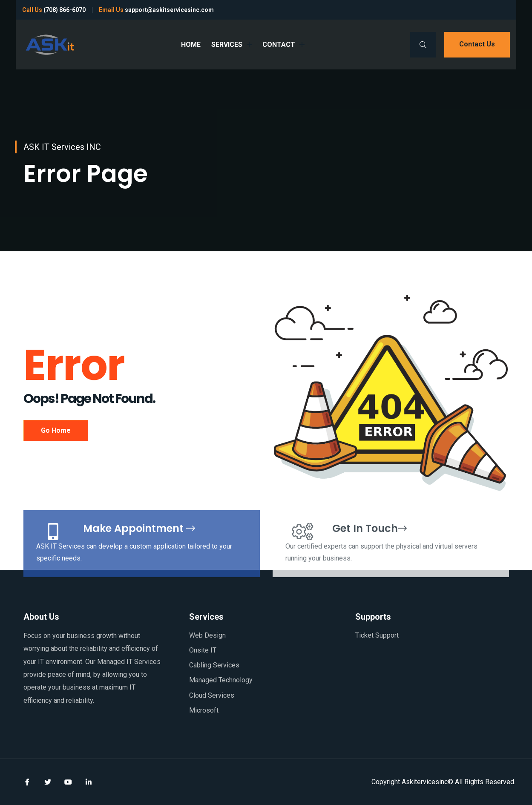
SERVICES (231, 45)
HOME (191, 45)
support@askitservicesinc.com (169, 10)
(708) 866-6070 (65, 10)
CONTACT (283, 45)
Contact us (477, 44)
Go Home (56, 430)
